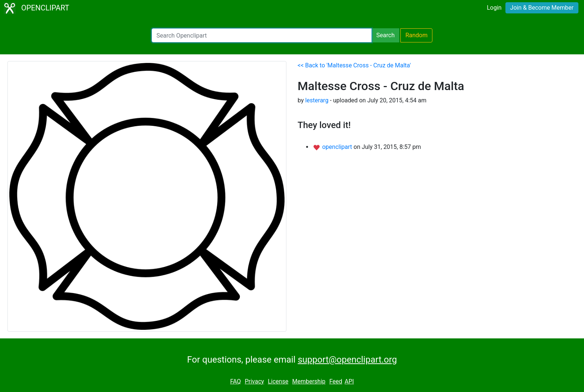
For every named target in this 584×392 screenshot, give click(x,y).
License (278, 381)
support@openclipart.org (347, 360)
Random (416, 35)
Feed (336, 381)
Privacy (254, 381)
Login (494, 8)
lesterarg (317, 100)
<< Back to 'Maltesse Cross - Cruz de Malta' (354, 65)
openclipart (338, 147)
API (349, 381)
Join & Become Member (542, 8)
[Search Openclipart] (262, 35)
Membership (309, 381)
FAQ (236, 381)
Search (385, 35)
